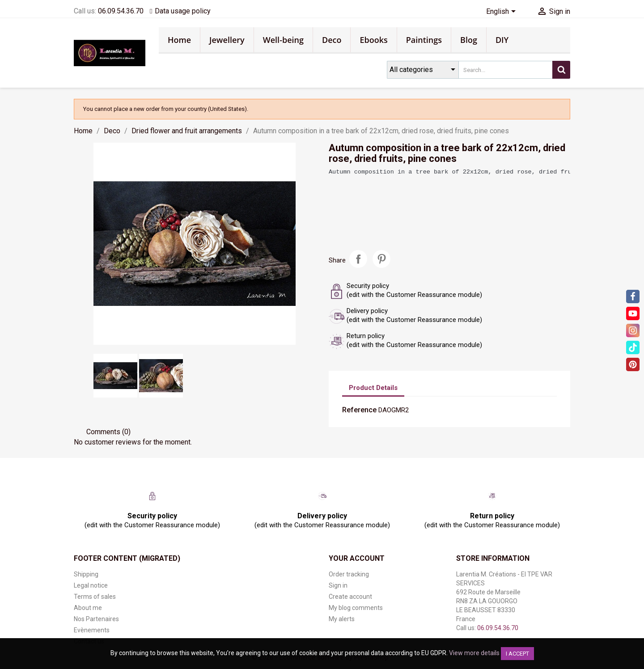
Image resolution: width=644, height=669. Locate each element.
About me (88, 608)
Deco (332, 40)
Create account (350, 597)
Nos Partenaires (96, 619)
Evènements (92, 630)
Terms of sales (95, 597)
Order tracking (349, 574)
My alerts (342, 619)
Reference (359, 410)
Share (358, 259)
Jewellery (227, 40)
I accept (517, 654)
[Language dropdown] (502, 12)
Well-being (283, 40)
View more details (474, 653)
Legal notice (91, 585)
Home (179, 40)
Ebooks (373, 40)
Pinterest (381, 259)
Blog (469, 40)
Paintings (424, 40)
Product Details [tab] (373, 388)
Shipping (86, 574)
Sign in (338, 585)
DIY (502, 40)
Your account (357, 558)
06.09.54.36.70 (121, 11)
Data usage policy (183, 11)
